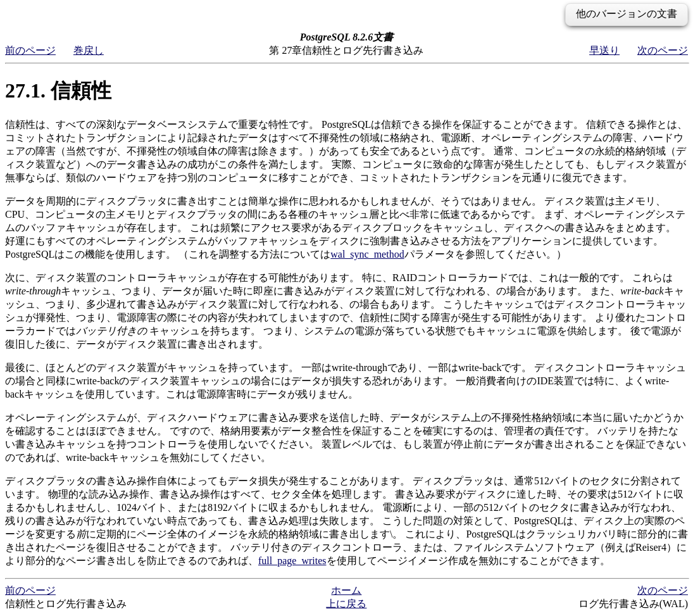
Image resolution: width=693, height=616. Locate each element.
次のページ (663, 50)
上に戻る (346, 604)
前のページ (30, 50)
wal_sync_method (367, 254)
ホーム (346, 590)
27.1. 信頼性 (58, 91)
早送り (604, 50)
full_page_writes (292, 561)
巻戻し (89, 50)
